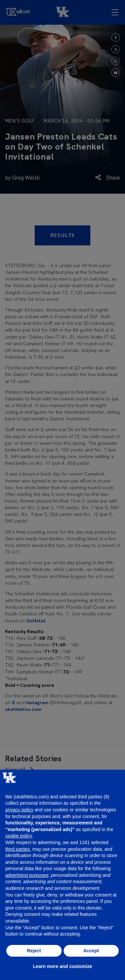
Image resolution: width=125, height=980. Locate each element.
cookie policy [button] (19, 836)
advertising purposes (27, 875)
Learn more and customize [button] (62, 966)
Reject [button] (34, 951)
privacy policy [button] (19, 810)
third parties (17, 849)
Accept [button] (91, 951)
